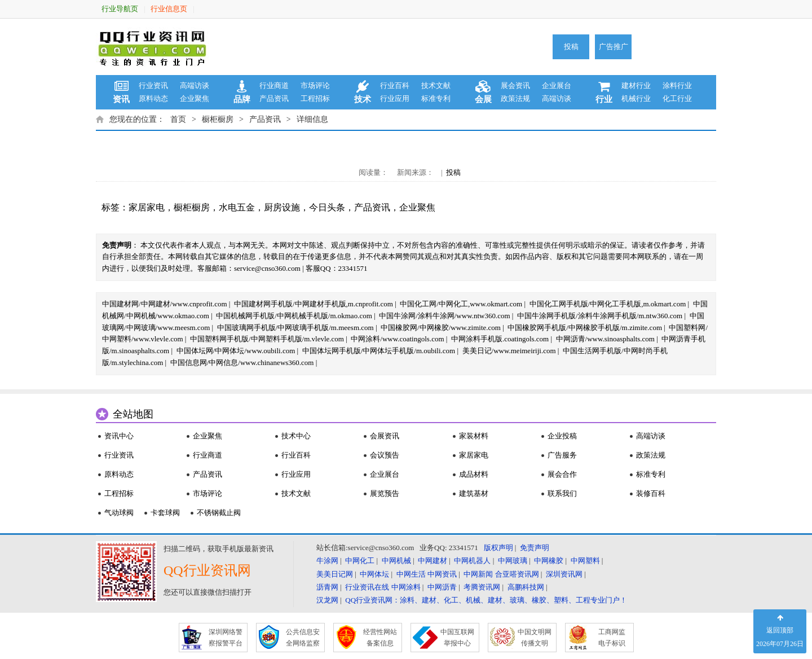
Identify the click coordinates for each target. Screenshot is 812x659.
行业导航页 (120, 9)
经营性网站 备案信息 (380, 638)
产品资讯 (274, 98)
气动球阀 (119, 513)
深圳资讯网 (564, 574)
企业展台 (557, 85)
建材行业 (636, 85)
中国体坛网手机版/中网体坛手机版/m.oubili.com (379, 351)
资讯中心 (119, 436)
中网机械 (396, 561)
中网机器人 (472, 561)
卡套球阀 (165, 513)
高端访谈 (195, 85)
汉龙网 (327, 600)
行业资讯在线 (367, 587)
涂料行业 (677, 85)
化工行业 (677, 98)
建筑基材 (474, 493)
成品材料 (474, 474)
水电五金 (237, 207)
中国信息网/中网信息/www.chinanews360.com (242, 363)
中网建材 (433, 561)
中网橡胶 (549, 561)
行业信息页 (169, 9)
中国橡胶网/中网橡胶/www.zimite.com (441, 328)
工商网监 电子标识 (612, 638)
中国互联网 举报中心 (457, 638)
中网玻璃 (513, 561)
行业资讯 (153, 85)
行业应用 (395, 98)
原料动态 (153, 98)
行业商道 (274, 85)
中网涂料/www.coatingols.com (397, 339)
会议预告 (385, 455)
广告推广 (614, 47)
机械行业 (636, 98)
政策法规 (515, 98)
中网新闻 (478, 574)
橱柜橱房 (218, 119)
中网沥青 (442, 587)
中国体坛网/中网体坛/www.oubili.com (236, 351)
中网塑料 (585, 561)
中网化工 (360, 561)
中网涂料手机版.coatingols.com (500, 339)
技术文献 (436, 85)
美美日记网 (335, 574)
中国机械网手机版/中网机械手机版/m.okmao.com (294, 316)
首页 (178, 119)
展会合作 (562, 474)
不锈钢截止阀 (219, 513)
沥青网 (327, 587)
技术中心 (296, 436)
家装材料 (474, 436)
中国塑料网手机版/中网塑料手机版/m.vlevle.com (267, 339)
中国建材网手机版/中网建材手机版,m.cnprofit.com (314, 304)
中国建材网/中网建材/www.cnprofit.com (165, 304)
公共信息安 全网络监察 (303, 638)
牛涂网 (327, 561)
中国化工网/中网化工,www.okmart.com (461, 304)
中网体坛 (374, 574)
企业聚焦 (195, 98)
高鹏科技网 (526, 587)
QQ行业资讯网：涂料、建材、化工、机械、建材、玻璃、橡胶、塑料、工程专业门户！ (486, 600)
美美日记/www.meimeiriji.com (509, 351)
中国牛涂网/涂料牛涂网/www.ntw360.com (444, 316)
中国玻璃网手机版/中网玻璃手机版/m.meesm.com (295, 328)
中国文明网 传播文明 (535, 638)
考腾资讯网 (482, 587)
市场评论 (315, 85)
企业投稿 (562, 436)
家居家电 (147, 207)
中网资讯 (442, 574)
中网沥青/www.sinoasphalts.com (605, 339)
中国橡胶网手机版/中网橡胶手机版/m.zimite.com (585, 328)
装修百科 (651, 493)
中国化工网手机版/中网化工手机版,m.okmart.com (608, 304)
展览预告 (385, 493)
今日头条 (327, 207)
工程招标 (315, 98)
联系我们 (562, 493)
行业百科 (395, 85)
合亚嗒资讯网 (517, 574)
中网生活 (411, 574)
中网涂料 (406, 587)
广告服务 (562, 455)
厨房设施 (282, 207)
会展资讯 (385, 436)
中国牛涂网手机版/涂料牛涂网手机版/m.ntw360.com (600, 316)
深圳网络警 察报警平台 (226, 638)
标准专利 (436, 98)
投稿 (571, 47)
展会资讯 (515, 85)
